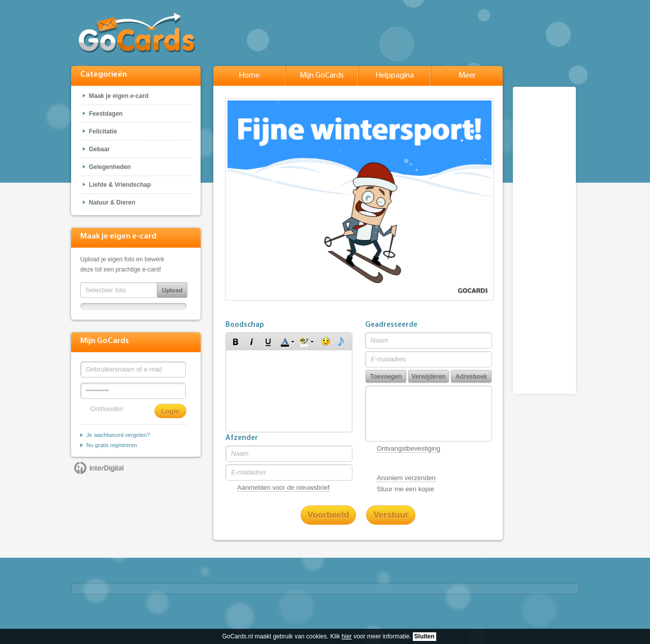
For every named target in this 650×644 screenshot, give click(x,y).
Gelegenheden (110, 167)
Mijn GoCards (322, 76)
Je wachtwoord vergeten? (118, 435)
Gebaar (99, 149)
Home (249, 76)
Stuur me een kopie (405, 489)
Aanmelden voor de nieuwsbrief (283, 487)
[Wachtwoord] (133, 391)
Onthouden (107, 409)
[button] (236, 342)
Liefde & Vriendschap (120, 185)
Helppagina (395, 76)
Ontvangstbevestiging (409, 448)
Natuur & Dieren (112, 202)
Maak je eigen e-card (119, 96)
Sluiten (425, 636)
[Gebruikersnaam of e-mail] (133, 369)
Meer (467, 76)
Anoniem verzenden (406, 478)
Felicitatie (103, 131)
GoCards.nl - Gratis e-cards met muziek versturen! (137, 33)
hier (347, 636)
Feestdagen (106, 114)
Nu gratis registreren (112, 445)
